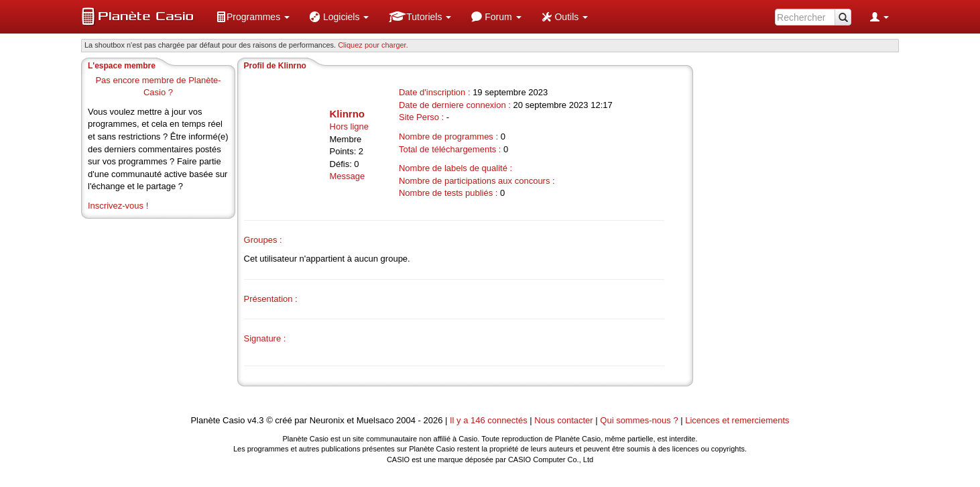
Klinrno (348, 114)
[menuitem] (253, 17)
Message (348, 176)
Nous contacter (563, 420)
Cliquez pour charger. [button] (373, 45)
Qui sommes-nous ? (639, 420)
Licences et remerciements (737, 420)
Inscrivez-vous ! (118, 206)
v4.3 (256, 420)
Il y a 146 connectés (490, 420)
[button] (253, 17)
